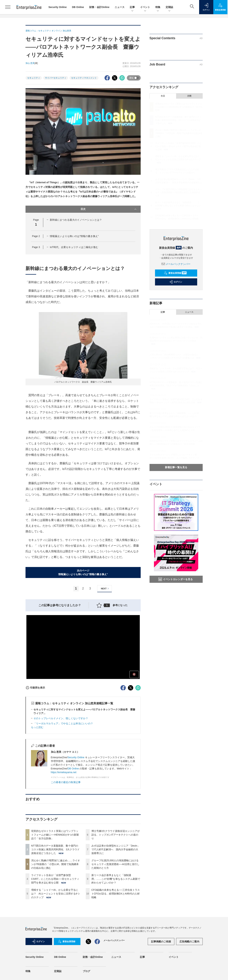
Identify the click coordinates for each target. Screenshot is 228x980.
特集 (158, 7)
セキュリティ (34, 78)
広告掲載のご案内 (189, 942)
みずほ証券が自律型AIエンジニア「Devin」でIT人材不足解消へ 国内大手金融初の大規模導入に (116, 849)
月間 (189, 96)
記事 (132, 7)
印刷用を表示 (35, 688)
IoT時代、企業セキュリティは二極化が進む (74, 247)
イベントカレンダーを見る (176, 579)
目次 (109, 209)
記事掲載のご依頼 (161, 942)
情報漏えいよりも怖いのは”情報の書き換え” (74, 236)
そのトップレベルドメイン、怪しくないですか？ (61, 718)
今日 (163, 96)
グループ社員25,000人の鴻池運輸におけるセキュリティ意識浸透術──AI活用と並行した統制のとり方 (115, 864)
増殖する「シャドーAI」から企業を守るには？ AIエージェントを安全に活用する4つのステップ (55, 894)
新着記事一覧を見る (176, 467)
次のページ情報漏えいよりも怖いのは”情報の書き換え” (83, 572)
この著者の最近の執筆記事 (66, 782)
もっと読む (37, 727)
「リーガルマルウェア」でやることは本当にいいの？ (63, 723)
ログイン (176, 282)
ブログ (86, 971)
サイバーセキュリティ (56, 78)
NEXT (105, 589)
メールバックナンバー (176, 264)
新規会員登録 (175, 273)
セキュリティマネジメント (84, 78)
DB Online (78, 7)
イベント (145, 7)
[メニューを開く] (8, 7)
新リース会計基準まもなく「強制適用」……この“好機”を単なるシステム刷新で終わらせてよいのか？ (116, 879)
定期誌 (169, 7)
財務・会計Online (99, 7)
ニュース (120, 7)
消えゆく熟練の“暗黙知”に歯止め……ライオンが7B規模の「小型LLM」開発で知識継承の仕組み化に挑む (56, 864)
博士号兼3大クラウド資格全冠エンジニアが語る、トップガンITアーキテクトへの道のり (116, 835)
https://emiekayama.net (64, 772)
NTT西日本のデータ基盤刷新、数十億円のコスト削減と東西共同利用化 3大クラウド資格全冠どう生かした (55, 849)
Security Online (58, 7)
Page (36, 236)
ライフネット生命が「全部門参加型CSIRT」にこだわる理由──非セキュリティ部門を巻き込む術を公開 (55, 879)
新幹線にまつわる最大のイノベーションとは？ (76, 220)
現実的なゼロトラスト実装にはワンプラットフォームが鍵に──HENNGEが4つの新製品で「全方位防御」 (55, 835)
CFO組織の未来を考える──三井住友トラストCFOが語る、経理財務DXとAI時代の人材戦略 (116, 894)
